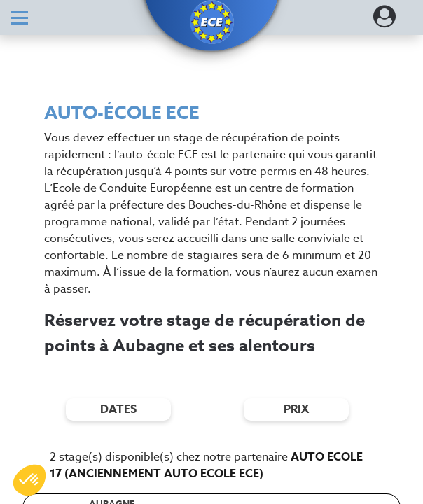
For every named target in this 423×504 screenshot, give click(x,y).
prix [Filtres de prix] (296, 409)
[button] (211, 22)
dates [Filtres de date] (118, 409)
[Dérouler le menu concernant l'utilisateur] (384, 21)
